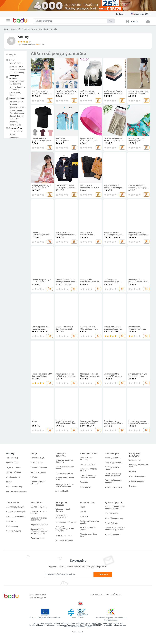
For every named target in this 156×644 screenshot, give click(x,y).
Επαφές (9, 482)
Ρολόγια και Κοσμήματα (135, 455)
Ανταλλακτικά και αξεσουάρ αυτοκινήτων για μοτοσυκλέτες (40, 531)
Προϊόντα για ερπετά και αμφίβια (90, 522)
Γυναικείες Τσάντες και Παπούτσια (17, 83)
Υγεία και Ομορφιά (113, 503)
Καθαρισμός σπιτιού (113, 458)
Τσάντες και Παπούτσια (61, 455)
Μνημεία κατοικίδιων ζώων (88, 535)
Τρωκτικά (84, 517)
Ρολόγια (132, 472)
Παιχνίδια (13, 122)
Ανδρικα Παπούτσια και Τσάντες (17, 88)
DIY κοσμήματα (135, 460)
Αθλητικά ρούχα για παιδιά (48, 29)
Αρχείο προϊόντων (14, 477)
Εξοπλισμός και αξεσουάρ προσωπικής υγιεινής (115, 508)
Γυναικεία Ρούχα (16, 66)
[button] (8, 20)
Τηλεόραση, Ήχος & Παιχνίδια (63, 510)
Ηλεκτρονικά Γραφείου (64, 540)
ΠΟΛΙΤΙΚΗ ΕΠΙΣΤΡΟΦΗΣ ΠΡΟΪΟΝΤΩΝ (106, 594)
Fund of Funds (78, 618)
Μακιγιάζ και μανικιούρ (114, 518)
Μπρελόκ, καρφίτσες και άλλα (139, 466)
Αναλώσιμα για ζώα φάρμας (88, 529)
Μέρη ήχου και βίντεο (64, 536)
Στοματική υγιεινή (112, 513)
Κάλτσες (34, 477)
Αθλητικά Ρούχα (29, 29)
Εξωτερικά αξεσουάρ (39, 507)
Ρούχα (34, 454)
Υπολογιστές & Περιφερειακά (61, 517)
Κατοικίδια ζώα (87, 503)
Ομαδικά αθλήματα (14, 531)
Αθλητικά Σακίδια (62, 491)
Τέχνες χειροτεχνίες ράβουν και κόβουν (113, 475)
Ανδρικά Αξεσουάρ (17, 73)
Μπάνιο (12, 135)
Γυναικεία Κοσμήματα (138, 476)
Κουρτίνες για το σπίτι (113, 463)
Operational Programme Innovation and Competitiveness (111, 619)
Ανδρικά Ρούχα (16, 63)
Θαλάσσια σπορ (12, 526)
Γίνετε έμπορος (12, 463)
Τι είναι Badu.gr (12, 458)
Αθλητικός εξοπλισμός (15, 507)
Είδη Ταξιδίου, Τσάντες (15, 94)
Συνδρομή (103, 574)
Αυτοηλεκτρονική (38, 538)
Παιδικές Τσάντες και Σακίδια (16, 117)
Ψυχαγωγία (11, 521)
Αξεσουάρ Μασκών (112, 534)
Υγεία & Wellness (111, 523)
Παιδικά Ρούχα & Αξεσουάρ (16, 103)
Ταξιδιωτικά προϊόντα (40, 525)
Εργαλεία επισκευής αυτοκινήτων (39, 519)
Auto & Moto (36, 503)
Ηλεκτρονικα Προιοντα (61, 504)
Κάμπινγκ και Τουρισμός (16, 512)
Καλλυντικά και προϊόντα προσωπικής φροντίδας (115, 529)
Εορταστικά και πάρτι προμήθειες (113, 481)
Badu (6, 29)
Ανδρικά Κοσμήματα (137, 481)
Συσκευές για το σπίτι (113, 487)
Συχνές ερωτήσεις (13, 467)
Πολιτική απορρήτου (38, 598)
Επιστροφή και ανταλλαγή (16, 492)
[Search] (70, 21)
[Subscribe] (69, 574)
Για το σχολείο (15, 125)
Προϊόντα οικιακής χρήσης (112, 468)
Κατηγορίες (11, 55)
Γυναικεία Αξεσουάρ (17, 70)
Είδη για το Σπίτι (16, 131)
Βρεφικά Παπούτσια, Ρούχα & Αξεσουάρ (17, 112)
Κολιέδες (133, 486)
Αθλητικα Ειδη (16, 29)
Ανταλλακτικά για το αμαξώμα (39, 512)
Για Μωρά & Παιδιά (89, 454)
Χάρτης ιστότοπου (14, 472)
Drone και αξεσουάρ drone (66, 522)
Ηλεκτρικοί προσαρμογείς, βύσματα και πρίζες (65, 529)
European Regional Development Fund (45, 618)
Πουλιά (83, 512)
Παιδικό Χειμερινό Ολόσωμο (38, 483)
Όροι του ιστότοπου (38, 594)
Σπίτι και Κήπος (112, 454)
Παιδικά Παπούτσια (17, 107)
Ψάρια (82, 507)
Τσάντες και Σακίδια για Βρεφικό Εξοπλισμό (65, 485)
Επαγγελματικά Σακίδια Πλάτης (65, 479)
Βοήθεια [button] (120, 14)
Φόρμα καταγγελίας (14, 487)
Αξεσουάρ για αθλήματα (16, 517)
